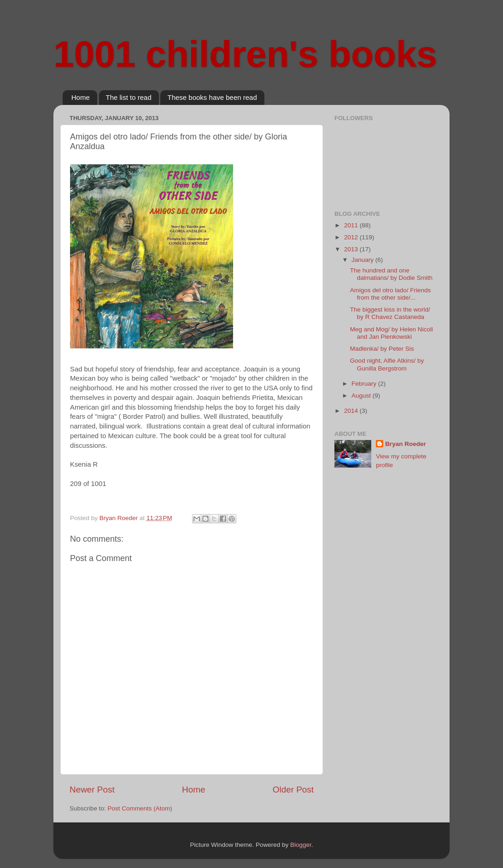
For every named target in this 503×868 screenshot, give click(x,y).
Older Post (293, 790)
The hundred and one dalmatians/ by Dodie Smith (391, 274)
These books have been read (212, 97)
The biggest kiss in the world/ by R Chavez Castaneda (390, 313)
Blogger (301, 845)
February (365, 384)
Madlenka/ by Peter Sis (382, 349)
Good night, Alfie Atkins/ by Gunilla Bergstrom (387, 364)
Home (81, 97)
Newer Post (92, 790)
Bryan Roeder (406, 444)
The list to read (129, 97)
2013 (352, 249)
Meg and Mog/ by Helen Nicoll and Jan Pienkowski (392, 333)
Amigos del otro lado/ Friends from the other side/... (391, 294)
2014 (352, 411)
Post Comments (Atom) (140, 808)
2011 (352, 225)
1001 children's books (245, 54)
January (363, 260)
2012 (352, 237)
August (362, 396)
